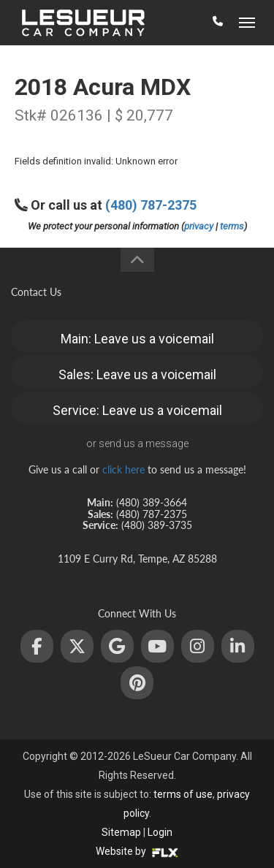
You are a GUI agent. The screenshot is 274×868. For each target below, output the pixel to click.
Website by (137, 851)
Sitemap (121, 832)
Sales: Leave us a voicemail (137, 374)
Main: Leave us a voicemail (137, 339)
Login (160, 832)
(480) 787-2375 (151, 205)
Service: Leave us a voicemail (137, 410)
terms (232, 226)
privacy (199, 226)
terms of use (183, 794)
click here (123, 469)
